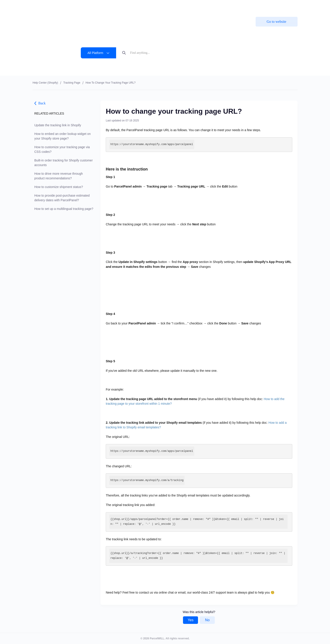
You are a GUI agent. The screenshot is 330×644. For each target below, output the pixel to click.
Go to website (276, 22)
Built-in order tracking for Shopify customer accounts (64, 163)
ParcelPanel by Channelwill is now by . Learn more (162, 7)
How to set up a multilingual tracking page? (64, 209)
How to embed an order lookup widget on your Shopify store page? (63, 136)
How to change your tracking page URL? (110, 83)
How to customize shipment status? (59, 187)
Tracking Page (72, 83)
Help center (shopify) (45, 83)
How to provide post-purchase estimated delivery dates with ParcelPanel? (62, 198)
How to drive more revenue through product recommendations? (59, 176)
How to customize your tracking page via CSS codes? (62, 149)
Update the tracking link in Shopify (58, 125)
